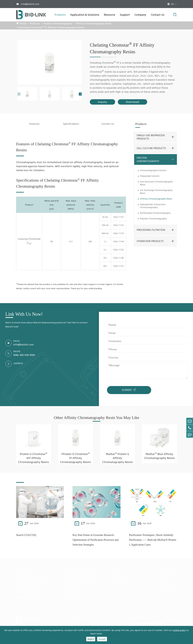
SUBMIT (129, 389)
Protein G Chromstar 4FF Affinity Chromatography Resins (34, 460)
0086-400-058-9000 (24, 355)
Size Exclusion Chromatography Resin (156, 186)
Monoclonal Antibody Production (81, 583)
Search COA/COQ (26, 535)
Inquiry (102, 102)
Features (34, 126)
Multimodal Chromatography (155, 215)
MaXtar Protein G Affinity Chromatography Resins (117, 460)
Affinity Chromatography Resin (94, 24)
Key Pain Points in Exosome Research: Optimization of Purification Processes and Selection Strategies (95, 540)
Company (140, 15)
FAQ (160, 592)
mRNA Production (73, 592)
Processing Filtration (151, 232)
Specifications (71, 126)
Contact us (108, 126)
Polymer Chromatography (153, 221)
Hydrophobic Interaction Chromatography (153, 208)
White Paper (117, 583)
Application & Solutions (85, 15)
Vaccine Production (74, 587)
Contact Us (158, 15)
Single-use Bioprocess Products (151, 139)
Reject (91, 639)
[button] (19, 94)
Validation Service (168, 587)
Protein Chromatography (58, 24)
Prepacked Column (150, 178)
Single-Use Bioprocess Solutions (80, 578)
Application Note (120, 578)
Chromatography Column (153, 173)
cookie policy (179, 630)
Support (125, 15)
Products (60, 15)
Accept (102, 639)
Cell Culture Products (151, 151)
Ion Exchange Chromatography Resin (156, 194)
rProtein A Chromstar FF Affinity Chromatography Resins (76, 460)
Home (23, 24)
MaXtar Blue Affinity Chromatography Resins (159, 458)
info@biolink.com (30, 4)
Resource (110, 15)
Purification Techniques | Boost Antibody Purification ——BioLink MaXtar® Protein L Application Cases (153, 540)
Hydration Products (150, 244)
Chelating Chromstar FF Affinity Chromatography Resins (51, 27)
